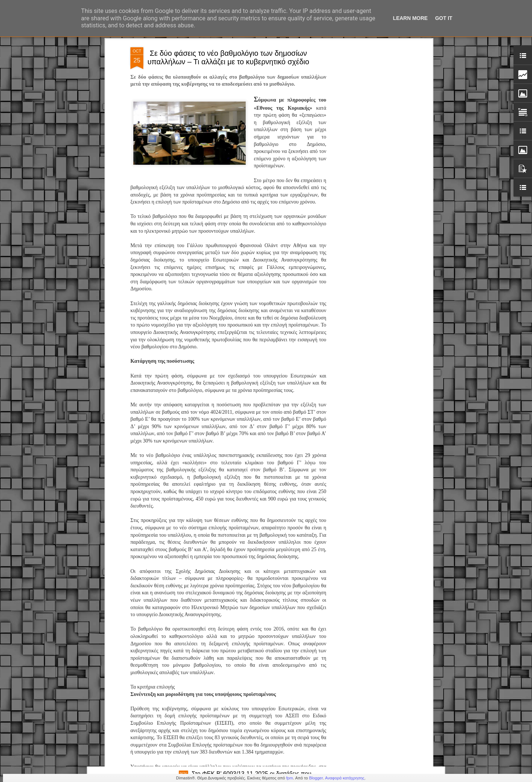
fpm (289, 778)
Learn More (410, 18)
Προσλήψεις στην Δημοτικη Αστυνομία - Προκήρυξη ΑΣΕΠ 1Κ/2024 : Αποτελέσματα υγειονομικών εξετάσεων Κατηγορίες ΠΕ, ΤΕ (259, 613)
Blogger (316, 778)
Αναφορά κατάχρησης (345, 778)
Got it (444, 18)
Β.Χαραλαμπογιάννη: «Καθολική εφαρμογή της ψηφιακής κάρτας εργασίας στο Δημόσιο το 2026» (257, 693)
